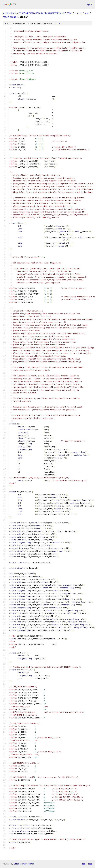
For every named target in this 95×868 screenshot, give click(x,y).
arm (87, 13)
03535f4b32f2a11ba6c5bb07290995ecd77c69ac (45, 13)
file (58, 23)
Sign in (90, 4)
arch (80, 13)
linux (14, 13)
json (90, 864)
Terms (31, 864)
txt (84, 864)
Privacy (23, 864)
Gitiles (16, 864)
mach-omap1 (10, 17)
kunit (6, 13)
